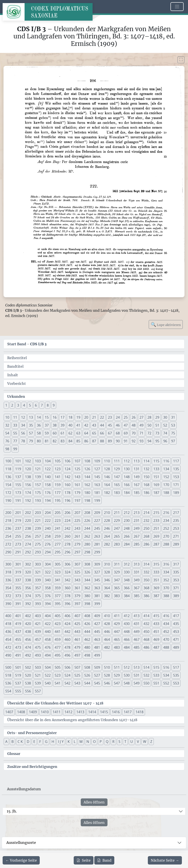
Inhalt (13, 375)
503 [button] (38, 667)
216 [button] (166, 513)
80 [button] (39, 441)
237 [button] (18, 528)
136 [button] (8, 477)
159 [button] (58, 485)
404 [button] (48, 616)
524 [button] (67, 675)
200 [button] (8, 513)
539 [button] (38, 683)
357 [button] (38, 588)
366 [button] (127, 588)
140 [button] (48, 477)
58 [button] (39, 433)
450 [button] (146, 632)
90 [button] (118, 441)
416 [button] (166, 616)
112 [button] (127, 461)
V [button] (138, 742)
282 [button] (107, 544)
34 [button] (23, 425)
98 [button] (7, 449)
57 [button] (31, 433)
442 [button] (67, 632)
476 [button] (48, 647)
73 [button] (157, 433)
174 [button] (28, 493)
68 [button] (118, 433)
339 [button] (38, 580)
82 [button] (55, 441)
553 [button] (176, 683)
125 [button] (77, 469)
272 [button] (8, 544)
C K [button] (20, 742)
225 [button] (77, 520)
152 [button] (166, 477)
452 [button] (166, 632)
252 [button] (166, 528)
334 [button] (166, 572)
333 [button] (156, 572)
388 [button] (166, 596)
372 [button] (8, 596)
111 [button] (117, 461)
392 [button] (28, 604)
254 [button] (8, 536)
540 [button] (48, 683)
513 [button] (137, 667)
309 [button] (97, 564)
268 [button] (146, 536)
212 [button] (127, 513)
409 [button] (97, 616)
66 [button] (102, 433)
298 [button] (87, 552)
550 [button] (146, 683)
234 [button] (166, 520)
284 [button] (127, 544)
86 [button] (86, 441)
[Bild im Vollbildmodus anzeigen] (181, 60)
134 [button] (166, 469)
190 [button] (8, 501)
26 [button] (134, 417)
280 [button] (87, 544)
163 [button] (97, 485)
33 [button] (15, 425)
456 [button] (28, 639)
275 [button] (38, 544)
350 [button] (146, 580)
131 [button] (137, 469)
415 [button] (156, 616)
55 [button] (15, 433)
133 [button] (156, 469)
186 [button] (146, 493)
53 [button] (173, 425)
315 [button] (156, 564)
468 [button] (146, 639)
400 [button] (8, 616)
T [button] (125, 742)
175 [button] (38, 493)
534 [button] (166, 675)
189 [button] (176, 493)
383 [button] (117, 596)
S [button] (119, 742)
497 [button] (77, 655)
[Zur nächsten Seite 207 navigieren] (165, 860)
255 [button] (18, 536)
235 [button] (176, 520)
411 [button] (117, 616)
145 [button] (97, 477)
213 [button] (137, 513)
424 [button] (67, 624)
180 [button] (87, 493)
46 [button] (118, 425)
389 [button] (176, 596)
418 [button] (8, 624)
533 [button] (156, 675)
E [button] (34, 742)
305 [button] (58, 564)
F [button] (40, 742)
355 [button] (18, 588)
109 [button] (97, 461)
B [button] (13, 742)
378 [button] (67, 596)
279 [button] (77, 544)
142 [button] (67, 477)
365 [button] (117, 588)
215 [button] (156, 513)
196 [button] (67, 501)
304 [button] (48, 564)
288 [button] (166, 544)
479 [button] (77, 647)
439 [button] (38, 632)
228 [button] (107, 520)
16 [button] (55, 417)
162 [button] (87, 485)
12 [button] (23, 417)
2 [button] (12, 405)
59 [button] (47, 433)
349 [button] (137, 580)
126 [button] (87, 469)
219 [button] (18, 520)
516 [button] (166, 667)
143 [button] (77, 477)
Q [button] (107, 742)
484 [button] (127, 647)
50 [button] (149, 425)
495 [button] (58, 655)
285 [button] (137, 544)
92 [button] (134, 441)
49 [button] (141, 425)
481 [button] (97, 647)
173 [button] (18, 493)
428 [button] (107, 624)
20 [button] (86, 417)
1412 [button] (68, 712)
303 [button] (38, 564)
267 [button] (137, 536)
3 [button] (18, 405)
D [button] (28, 742)
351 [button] (156, 580)
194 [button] (48, 501)
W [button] (145, 742)
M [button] (81, 742)
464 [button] (107, 639)
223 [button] (58, 520)
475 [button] (38, 647)
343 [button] (77, 580)
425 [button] (77, 624)
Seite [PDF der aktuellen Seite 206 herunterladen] (84, 860)
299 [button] (97, 552)
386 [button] (146, 596)
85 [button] (78, 441)
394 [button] (48, 604)
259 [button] (58, 536)
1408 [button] (21, 712)
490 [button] (8, 655)
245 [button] (97, 528)
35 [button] (31, 425)
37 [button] (47, 425)
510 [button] (107, 667)
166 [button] (127, 485)
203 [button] (38, 513)
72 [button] (149, 433)
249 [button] (137, 528)
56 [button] (23, 433)
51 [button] (157, 425)
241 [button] (58, 528)
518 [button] (8, 675)
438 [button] (28, 632)
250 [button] (146, 528)
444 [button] (87, 632)
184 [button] (127, 493)
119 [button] (18, 469)
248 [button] (127, 528)
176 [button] (48, 493)
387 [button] (156, 596)
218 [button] (8, 520)
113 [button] (137, 461)
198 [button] (87, 501)
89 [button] (110, 441)
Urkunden (16, 396)
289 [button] (176, 544)
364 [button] (107, 588)
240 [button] (48, 528)
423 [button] (58, 624)
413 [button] (137, 616)
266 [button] (127, 536)
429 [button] (117, 624)
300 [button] (8, 564)
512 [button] (127, 667)
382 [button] (107, 596)
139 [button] (38, 477)
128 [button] (107, 469)
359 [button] (58, 588)
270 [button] (166, 536)
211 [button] (117, 513)
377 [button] (58, 596)
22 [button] (102, 417)
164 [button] (107, 485)
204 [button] (48, 513)
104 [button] (48, 461)
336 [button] (8, 580)
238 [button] (28, 528)
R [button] (113, 742)
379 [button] (77, 596)
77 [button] (15, 441)
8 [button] (48, 405)
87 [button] (94, 441)
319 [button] (18, 572)
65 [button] (94, 433)
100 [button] (8, 461)
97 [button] (173, 441)
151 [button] (156, 477)
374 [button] (28, 596)
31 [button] (173, 417)
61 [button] (63, 433)
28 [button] (149, 417)
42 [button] (86, 425)
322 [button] (48, 572)
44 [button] (102, 425)
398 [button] (87, 604)
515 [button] (156, 667)
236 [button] (8, 528)
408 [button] (87, 616)
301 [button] (18, 564)
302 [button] (28, 564)
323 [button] (58, 572)
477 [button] (58, 647)
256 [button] (28, 536)
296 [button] (67, 552)
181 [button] (97, 493)
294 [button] (48, 552)
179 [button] (77, 493)
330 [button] (127, 572)
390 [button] (8, 604)
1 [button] (6, 405)
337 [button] (18, 580)
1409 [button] (33, 712)
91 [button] (126, 441)
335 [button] (176, 572)
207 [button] (77, 513)
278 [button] (67, 544)
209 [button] (97, 513)
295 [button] (58, 552)
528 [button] (107, 675)
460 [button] (67, 639)
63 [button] (78, 433)
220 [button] (28, 520)
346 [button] (107, 580)
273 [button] (18, 544)
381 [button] (97, 596)
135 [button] (176, 469)
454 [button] (8, 639)
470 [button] (166, 639)
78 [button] (23, 441)
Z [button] (151, 742)
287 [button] (156, 544)
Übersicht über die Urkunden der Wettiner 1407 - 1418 (55, 703)
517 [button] (176, 667)
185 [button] (137, 493)
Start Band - (27, 344)
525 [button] (77, 675)
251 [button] (156, 528)
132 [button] (146, 469)
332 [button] (146, 572)
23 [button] (110, 417)
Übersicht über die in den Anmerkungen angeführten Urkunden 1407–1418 (72, 720)
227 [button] (97, 520)
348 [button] (127, 580)
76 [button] (7, 441)
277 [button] (58, 544)
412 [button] (127, 616)
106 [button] (67, 461)
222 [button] (48, 520)
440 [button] (48, 632)
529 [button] (117, 675)
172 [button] (8, 493)
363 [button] (97, 588)
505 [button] (58, 667)
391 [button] (18, 604)
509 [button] (97, 667)
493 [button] (38, 655)
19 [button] (78, 417)
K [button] (69, 742)
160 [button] (67, 485)
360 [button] (67, 588)
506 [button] (67, 667)
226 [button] (87, 520)
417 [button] (176, 616)
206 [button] (67, 513)
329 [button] (117, 572)
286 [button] (146, 544)
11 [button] (15, 417)
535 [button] (176, 675)
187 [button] (156, 493)
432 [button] (146, 624)
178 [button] (67, 493)
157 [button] (38, 485)
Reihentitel (17, 358)
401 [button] (18, 616)
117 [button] (176, 461)
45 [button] (110, 425)
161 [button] (77, 485)
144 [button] (87, 477)
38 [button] (55, 425)
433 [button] (156, 624)
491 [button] (18, 655)
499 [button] (97, 655)
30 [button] (165, 417)
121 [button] (38, 469)
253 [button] (176, 528)
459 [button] (58, 639)
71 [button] (141, 433)
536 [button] (8, 683)
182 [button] (107, 493)
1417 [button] (128, 712)
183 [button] (117, 493)
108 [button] (87, 461)
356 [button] (28, 588)
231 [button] (137, 520)
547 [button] (117, 683)
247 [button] (117, 528)
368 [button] (146, 588)
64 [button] (86, 433)
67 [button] (110, 433)
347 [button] (117, 580)
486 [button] (146, 647)
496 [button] (67, 655)
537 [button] (18, 683)
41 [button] (78, 425)
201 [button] (18, 513)
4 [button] (24, 405)
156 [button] (28, 485)
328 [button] (107, 572)
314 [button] (146, 564)
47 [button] (126, 425)
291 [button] (18, 552)
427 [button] (97, 624)
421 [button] (38, 624)
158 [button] (48, 485)
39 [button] (63, 425)
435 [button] (176, 624)
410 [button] (107, 616)
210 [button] (107, 513)
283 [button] (117, 544)
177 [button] (58, 493)
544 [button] (87, 683)
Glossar (14, 754)
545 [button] (97, 683)
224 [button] (67, 520)
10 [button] (7, 417)
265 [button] (117, 536)
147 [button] (117, 477)
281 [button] (97, 544)
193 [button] (38, 501)
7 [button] (42, 405)
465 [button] (117, 639)
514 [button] (146, 667)
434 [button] (166, 624)
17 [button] (63, 417)
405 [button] (58, 616)
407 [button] (77, 616)
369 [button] (156, 588)
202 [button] (28, 513)
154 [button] (8, 485)
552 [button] (166, 683)
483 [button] (117, 647)
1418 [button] (140, 712)
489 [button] (176, 647)
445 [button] (97, 632)
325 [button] (77, 572)
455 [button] (18, 639)
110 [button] (107, 461)
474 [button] (28, 647)
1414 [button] (92, 712)
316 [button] (166, 564)
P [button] (101, 742)
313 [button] (137, 564)
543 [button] (77, 683)
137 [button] (18, 477)
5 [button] (30, 405)
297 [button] (77, 552)
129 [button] (117, 469)
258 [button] (48, 536)
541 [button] (58, 683)
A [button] (6, 742)
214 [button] (146, 513)
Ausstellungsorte (21, 843)
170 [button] (166, 485)
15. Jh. (12, 811)
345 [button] (97, 580)
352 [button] (166, 580)
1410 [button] (45, 712)
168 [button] (146, 485)
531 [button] (137, 675)
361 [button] (77, 588)
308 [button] (87, 564)
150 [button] (146, 477)
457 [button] (38, 639)
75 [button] (173, 433)
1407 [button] (9, 712)
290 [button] (8, 552)
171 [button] (176, 485)
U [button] (132, 742)
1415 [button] (104, 712)
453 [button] (176, 632)
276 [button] (48, 544)
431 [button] (137, 624)
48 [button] (134, 425)
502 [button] (28, 667)
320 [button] (28, 572)
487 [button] (156, 647)
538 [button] (28, 683)
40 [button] (70, 425)
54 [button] (7, 433)
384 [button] (127, 596)
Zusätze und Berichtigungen (32, 767)
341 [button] (58, 580)
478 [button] (67, 647)
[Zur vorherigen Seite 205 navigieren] (21, 860)
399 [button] (97, 604)
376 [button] (48, 596)
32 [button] (7, 425)
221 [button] (38, 520)
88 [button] (102, 441)
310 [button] (107, 564)
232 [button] (146, 520)
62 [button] (70, 433)
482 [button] (107, 647)
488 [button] (166, 647)
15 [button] (47, 417)
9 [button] (54, 405)
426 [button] (87, 624)
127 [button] (97, 469)
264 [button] (107, 536)
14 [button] (39, 417)
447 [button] (117, 632)
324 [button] (67, 572)
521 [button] (38, 675)
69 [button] (126, 433)
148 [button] (127, 477)
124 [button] (67, 469)
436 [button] (8, 632)
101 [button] (18, 461)
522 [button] (48, 675)
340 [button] (48, 580)
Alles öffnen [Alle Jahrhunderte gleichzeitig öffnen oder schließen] (94, 802)
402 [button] (28, 616)
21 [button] (94, 417)
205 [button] (58, 513)
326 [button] (87, 572)
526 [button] (87, 675)
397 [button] (77, 604)
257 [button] (38, 536)
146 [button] (107, 477)
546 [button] (107, 683)
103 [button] (38, 461)
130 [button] (127, 469)
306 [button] (67, 564)
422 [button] (48, 624)
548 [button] (127, 683)
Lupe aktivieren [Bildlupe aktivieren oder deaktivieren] (166, 324)
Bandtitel (15, 366)
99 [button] (15, 449)
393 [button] (38, 604)
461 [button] (77, 639)
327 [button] (97, 572)
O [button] (94, 742)
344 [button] (87, 580)
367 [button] (137, 588)
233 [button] (156, 520)
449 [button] (137, 632)
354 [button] (8, 588)
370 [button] (166, 588)
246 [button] (107, 528)
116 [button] (166, 461)
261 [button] (77, 536)
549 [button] (137, 683)
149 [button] (137, 477)
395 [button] (58, 604)
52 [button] (165, 425)
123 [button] (58, 469)
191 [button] (18, 501)
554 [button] (8, 691)
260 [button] (67, 536)
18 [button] (70, 417)
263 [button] (97, 536)
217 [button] (176, 513)
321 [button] (38, 572)
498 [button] (87, 655)
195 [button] (58, 501)
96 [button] (165, 441)
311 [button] (117, 564)
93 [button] (141, 441)
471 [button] (176, 639)
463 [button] (97, 639)
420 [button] (28, 624)
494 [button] (48, 655)
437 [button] (18, 632)
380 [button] (87, 596)
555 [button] (18, 691)
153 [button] (176, 477)
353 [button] (176, 580)
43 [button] (94, 425)
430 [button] (127, 624)
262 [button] (87, 536)
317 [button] (176, 564)
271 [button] (176, 536)
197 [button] (77, 501)
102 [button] (28, 461)
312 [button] (127, 564)
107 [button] (77, 461)
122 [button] (48, 469)
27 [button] (141, 417)
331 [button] (137, 572)
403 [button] (38, 616)
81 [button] (47, 441)
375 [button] (38, 596)
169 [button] (156, 485)
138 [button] (28, 477)
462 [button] (87, 639)
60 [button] (55, 433)
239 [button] (38, 528)
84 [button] (70, 441)
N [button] (88, 742)
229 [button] (117, 520)
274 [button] (28, 544)
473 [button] (18, 647)
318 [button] (8, 572)
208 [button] (87, 513)
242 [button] (67, 528)
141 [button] (58, 477)
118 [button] (8, 469)
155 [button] (18, 485)
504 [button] (48, 667)
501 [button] (18, 667)
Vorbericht (17, 384)
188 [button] (166, 493)
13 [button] (31, 417)
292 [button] (28, 552)
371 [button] (176, 588)
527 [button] (97, 675)
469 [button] (156, 639)
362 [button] (87, 588)
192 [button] (28, 501)
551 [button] (156, 683)
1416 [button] (116, 712)
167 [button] (137, 485)
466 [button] (127, 639)
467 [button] (137, 639)
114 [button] (146, 461)
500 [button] (8, 667)
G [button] (46, 742)
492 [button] (28, 655)
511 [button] (117, 667)
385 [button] (137, 596)
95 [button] (157, 441)
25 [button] (126, 417)
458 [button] (48, 639)
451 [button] (156, 632)
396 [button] (67, 604)
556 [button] (28, 691)
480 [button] (87, 647)
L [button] (75, 742)
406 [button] (67, 616)
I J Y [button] (61, 742)
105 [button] (58, 461)
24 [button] (118, 417)
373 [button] (18, 596)
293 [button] (38, 552)
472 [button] (8, 647)
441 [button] (58, 632)
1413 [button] (80, 712)
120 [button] (28, 469)
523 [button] (58, 675)
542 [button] (67, 683)
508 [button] (87, 667)
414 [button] (146, 616)
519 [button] (18, 675)
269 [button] (156, 536)
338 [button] (28, 580)
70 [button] (134, 433)
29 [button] (157, 417)
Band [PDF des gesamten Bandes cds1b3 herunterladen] (104, 860)
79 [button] (31, 441)
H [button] (53, 742)
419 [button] (18, 624)
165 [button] (117, 485)
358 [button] (48, 588)
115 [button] (156, 461)
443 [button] (77, 632)
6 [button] (36, 405)
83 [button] (63, 441)
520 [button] (28, 675)
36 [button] (39, 425)
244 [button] (87, 528)
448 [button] (127, 632)
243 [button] (77, 528)
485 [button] (137, 647)
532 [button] (146, 675)
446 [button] (107, 632)
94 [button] (149, 441)
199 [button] (97, 501)
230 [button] (127, 520)
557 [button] (38, 691)
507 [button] (77, 667)
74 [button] (165, 433)
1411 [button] (57, 712)
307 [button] (77, 564)
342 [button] (67, 580)
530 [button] (127, 675)
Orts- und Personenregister (32, 733)
